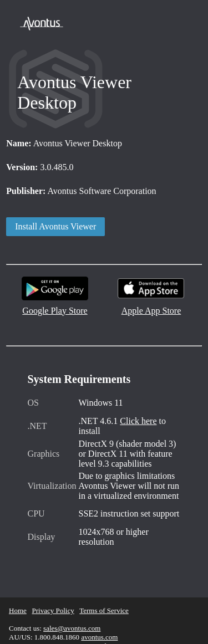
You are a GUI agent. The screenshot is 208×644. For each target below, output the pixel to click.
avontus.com (99, 637)
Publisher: (26, 191)
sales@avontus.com (72, 628)
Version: (22, 167)
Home (18, 610)
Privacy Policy (53, 610)
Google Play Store (55, 307)
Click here (138, 421)
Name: (19, 143)
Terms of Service (104, 610)
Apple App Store (151, 307)
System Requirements (79, 379)
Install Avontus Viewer (55, 226)
